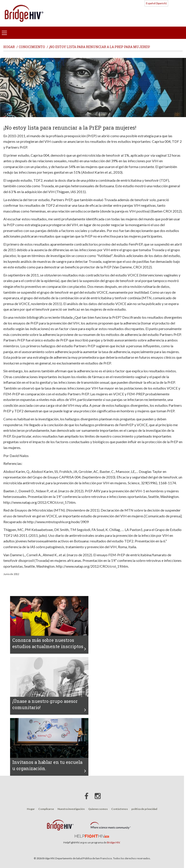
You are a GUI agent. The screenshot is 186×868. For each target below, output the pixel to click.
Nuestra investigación (71, 809)
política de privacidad (144, 809)
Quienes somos (98, 809)
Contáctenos (120, 809)
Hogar (31, 809)
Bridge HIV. (114, 842)
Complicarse (46, 809)
